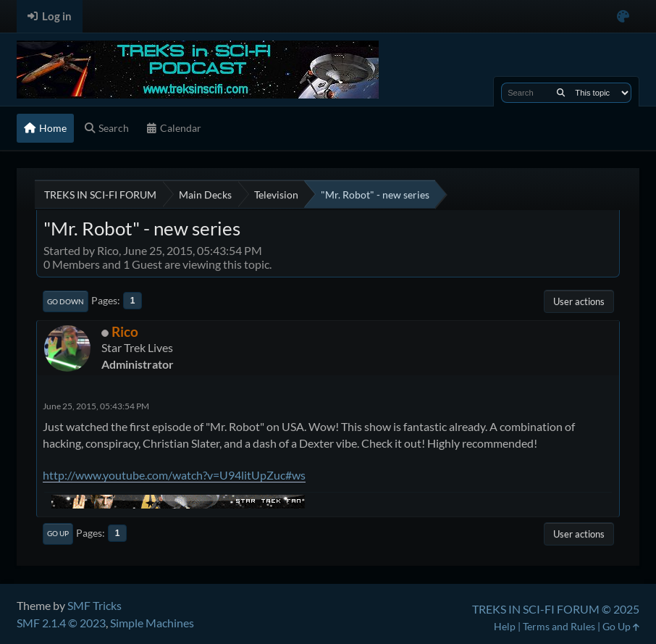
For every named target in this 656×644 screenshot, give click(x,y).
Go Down (66, 301)
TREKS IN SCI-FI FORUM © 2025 (556, 609)
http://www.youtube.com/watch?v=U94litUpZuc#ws (174, 475)
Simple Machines (152, 623)
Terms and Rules (559, 626)
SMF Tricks (94, 605)
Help (505, 626)
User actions (579, 301)
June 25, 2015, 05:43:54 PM (96, 406)
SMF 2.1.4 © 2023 (61, 623)
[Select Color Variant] (623, 16)
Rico (125, 331)
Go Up (58, 533)
